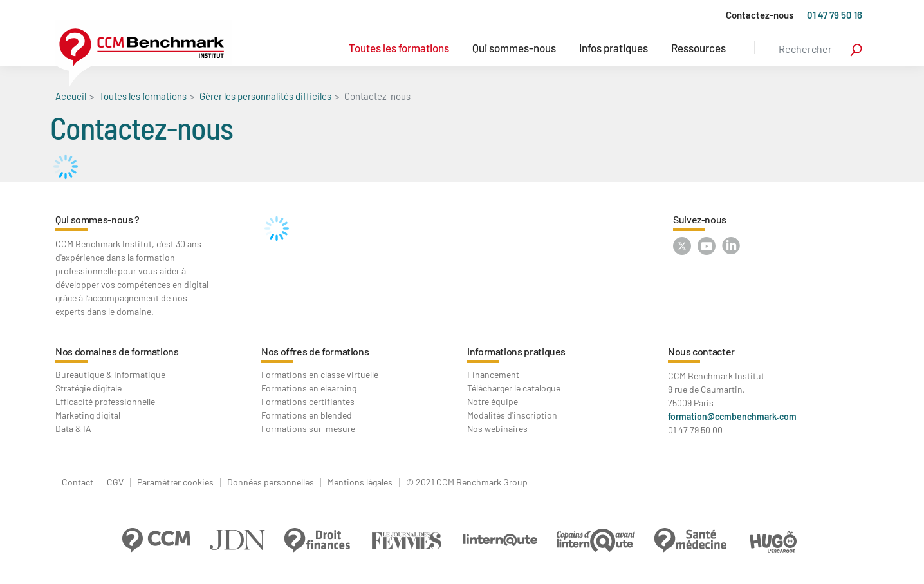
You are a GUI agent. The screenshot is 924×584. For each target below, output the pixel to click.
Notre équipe (493, 401)
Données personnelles (271, 482)
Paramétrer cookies (175, 482)
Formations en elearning (309, 388)
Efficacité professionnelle (105, 401)
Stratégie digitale (88, 388)
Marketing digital (88, 415)
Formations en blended (307, 415)
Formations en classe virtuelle (320, 374)
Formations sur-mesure (308, 429)
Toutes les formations (399, 48)
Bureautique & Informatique (110, 374)
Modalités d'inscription (512, 415)
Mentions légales (360, 482)
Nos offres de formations (315, 351)
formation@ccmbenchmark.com (732, 416)
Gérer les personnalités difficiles (265, 96)
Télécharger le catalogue (514, 388)
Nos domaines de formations (117, 351)
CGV (115, 482)
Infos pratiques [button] (614, 48)
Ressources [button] (698, 48)
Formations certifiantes (308, 401)
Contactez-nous (760, 15)
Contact (78, 482)
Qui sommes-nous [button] (514, 48)
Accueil (71, 96)
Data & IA (73, 429)
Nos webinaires (497, 429)
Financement (493, 374)
